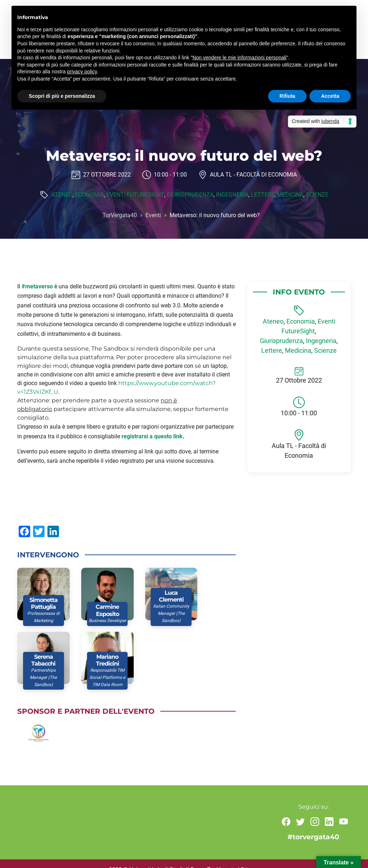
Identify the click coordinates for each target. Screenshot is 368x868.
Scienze (316, 195)
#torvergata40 (313, 824)
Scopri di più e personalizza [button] (62, 96)
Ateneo (62, 195)
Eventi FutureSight (135, 195)
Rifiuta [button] (287, 96)
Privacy (250, 857)
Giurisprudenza (189, 195)
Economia (89, 195)
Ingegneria (231, 195)
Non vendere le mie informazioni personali (239, 58)
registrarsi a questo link (152, 436)
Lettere (262, 195)
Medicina (289, 195)
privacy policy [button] (82, 72)
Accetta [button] (330, 96)
